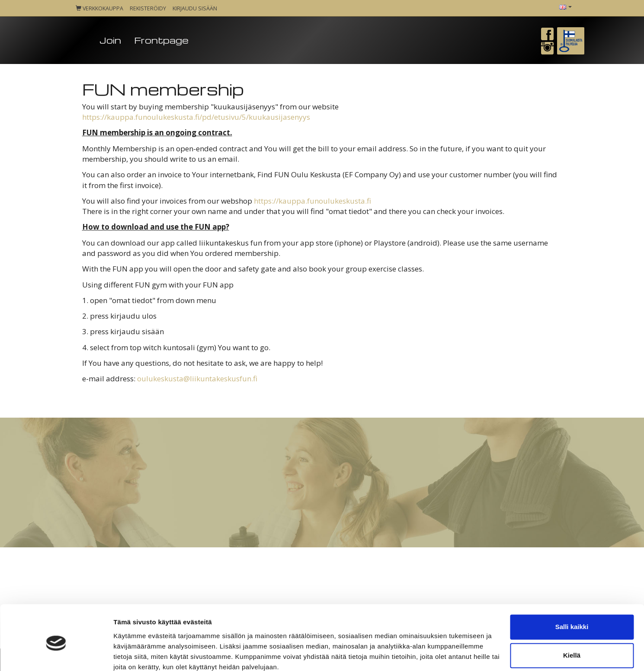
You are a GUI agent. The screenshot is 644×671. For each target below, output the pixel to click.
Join (110, 40)
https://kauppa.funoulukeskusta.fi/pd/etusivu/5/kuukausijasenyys (196, 117)
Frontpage (161, 40)
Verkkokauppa (99, 8)
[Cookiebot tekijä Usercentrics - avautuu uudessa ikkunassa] (56, 654)
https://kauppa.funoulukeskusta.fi (312, 201)
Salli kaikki (572, 590)
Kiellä (572, 618)
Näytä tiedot (132, 654)
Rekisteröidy (148, 8)
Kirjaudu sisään (195, 8)
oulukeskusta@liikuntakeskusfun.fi (197, 379)
